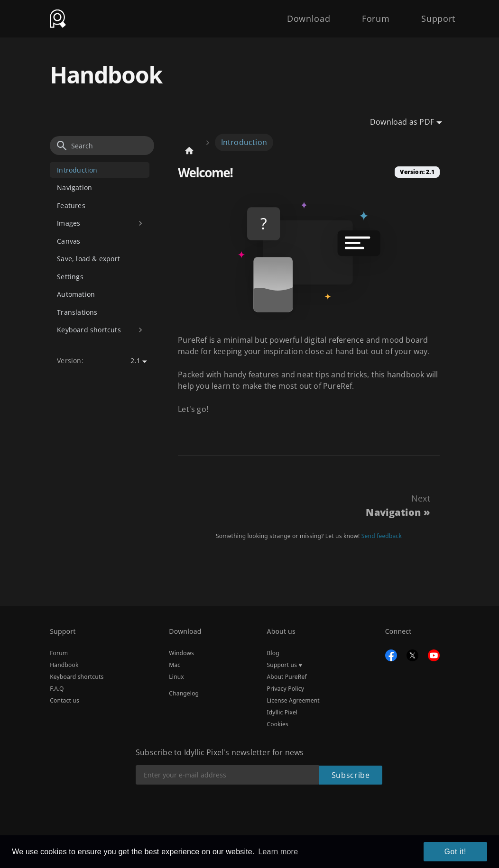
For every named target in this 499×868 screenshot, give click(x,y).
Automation (76, 294)
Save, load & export (88, 259)
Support (436, 15)
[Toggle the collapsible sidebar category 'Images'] (141, 224)
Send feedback (382, 536)
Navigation (74, 187)
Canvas (69, 241)
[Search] (102, 146)
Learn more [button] (278, 853)
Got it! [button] (459, 853)
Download (294, 15)
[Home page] (189, 151)
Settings (70, 277)
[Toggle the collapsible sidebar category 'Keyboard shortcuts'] (141, 330)
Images (69, 223)
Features (71, 206)
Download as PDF (402, 122)
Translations (77, 312)
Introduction (77, 170)
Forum (366, 15)
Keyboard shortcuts (89, 330)
